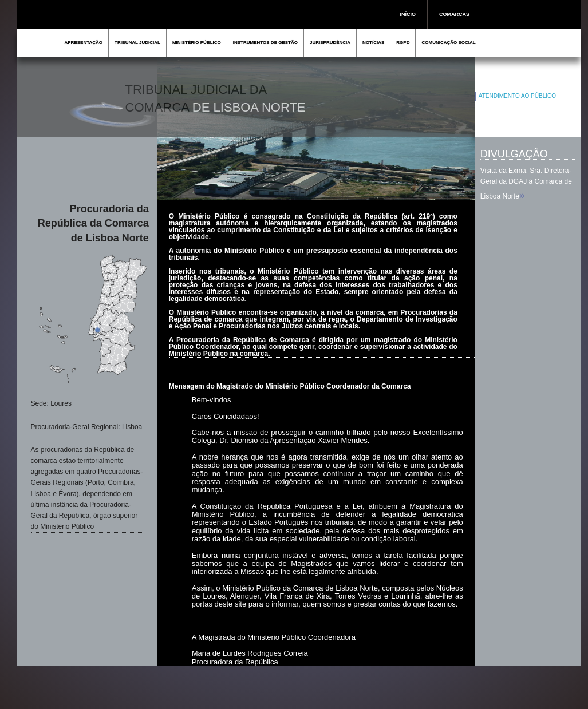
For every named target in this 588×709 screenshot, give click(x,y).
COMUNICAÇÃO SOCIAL (448, 43)
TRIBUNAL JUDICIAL (137, 43)
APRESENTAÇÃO (84, 43)
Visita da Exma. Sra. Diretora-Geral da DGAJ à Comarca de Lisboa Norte (526, 183)
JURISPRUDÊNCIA (330, 43)
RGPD (403, 43)
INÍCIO (408, 14)
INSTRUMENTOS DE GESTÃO (265, 43)
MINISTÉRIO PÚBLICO (197, 43)
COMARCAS (454, 14)
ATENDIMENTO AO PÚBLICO (517, 96)
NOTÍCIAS (373, 43)
